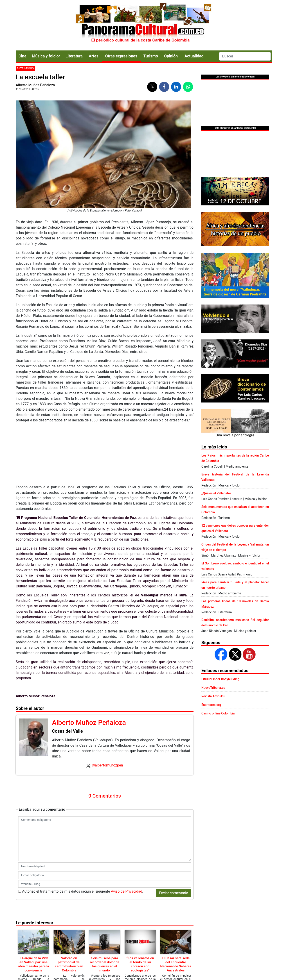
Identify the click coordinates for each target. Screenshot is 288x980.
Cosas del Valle (67, 731)
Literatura (74, 56)
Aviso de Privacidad (127, 891)
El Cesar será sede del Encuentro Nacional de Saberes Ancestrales (176, 964)
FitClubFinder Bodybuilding (220, 679)
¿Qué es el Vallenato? (216, 493)
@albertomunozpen (107, 765)
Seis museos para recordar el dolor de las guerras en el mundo (105, 964)
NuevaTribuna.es (213, 688)
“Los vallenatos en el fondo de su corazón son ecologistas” (140, 964)
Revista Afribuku (213, 696)
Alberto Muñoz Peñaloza (35, 85)
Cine (22, 56)
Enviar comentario (174, 893)
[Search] (245, 56)
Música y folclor (46, 56)
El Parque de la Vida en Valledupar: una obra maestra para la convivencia (34, 964)
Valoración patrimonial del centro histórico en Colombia (69, 964)
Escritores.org (211, 705)
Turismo (151, 56)
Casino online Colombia (218, 713)
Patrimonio (25, 68)
